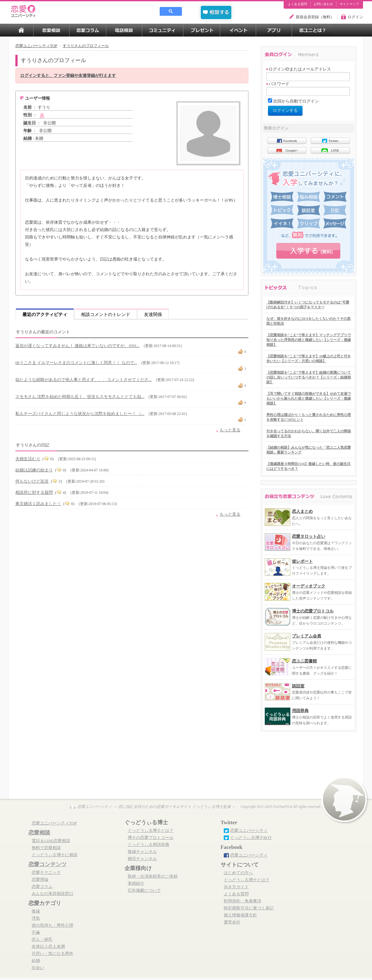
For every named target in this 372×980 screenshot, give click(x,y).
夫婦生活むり (28, 459)
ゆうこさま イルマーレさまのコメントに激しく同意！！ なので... (76, 363)
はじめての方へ (238, 873)
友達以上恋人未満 (48, 947)
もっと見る (230, 430)
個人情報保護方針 (240, 915)
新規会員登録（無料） (315, 17)
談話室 (298, 686)
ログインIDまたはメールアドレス (299, 69)
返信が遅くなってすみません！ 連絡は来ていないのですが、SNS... (77, 346)
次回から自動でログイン (296, 101)
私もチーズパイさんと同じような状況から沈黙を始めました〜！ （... (80, 414)
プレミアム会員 (307, 636)
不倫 (36, 933)
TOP (21, 30)
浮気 (36, 918)
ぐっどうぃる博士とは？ (151, 831)
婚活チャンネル (142, 859)
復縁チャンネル (142, 852)
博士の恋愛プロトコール (151, 838)
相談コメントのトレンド (106, 314)
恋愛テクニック (46, 873)
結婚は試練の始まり (34, 470)
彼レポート (302, 561)
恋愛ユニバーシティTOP (54, 823)
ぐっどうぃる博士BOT (251, 838)
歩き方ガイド (236, 887)
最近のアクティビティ (45, 314)
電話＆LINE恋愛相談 (51, 841)
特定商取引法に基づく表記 (249, 908)
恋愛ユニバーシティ (249, 831)
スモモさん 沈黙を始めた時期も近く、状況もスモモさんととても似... (80, 397)
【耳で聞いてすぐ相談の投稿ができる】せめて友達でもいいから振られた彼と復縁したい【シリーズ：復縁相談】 (309, 398)
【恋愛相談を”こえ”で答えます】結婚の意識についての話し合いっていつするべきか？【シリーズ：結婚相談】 (309, 377)
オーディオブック (309, 586)
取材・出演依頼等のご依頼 (153, 876)
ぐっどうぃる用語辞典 (149, 845)
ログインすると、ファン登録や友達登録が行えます (68, 76)
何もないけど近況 (32, 481)
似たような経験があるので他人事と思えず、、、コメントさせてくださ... (84, 380)
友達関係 (153, 314)
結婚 (36, 961)
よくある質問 (297, 4)
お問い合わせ (323, 4)
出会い (38, 968)
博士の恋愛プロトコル (313, 611)
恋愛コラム (42, 887)
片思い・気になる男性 (53, 954)
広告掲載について (144, 891)
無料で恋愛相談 (46, 848)
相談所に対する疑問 (34, 492)
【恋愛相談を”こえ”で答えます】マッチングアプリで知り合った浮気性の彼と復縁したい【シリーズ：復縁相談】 (309, 340)
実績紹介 (136, 884)
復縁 (36, 911)
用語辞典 (300, 711)
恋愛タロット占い (309, 536)
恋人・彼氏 (42, 940)
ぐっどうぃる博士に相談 (55, 855)
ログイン (355, 17)
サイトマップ (349, 4)
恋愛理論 (40, 880)
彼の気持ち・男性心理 (53, 926)
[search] (96, 11)
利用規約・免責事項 (243, 901)
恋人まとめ (302, 511)
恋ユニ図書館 (304, 661)
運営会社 (232, 922)
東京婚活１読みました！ (38, 504)
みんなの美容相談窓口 (53, 894)
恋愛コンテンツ (48, 864)
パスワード (278, 84)
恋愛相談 (39, 833)
